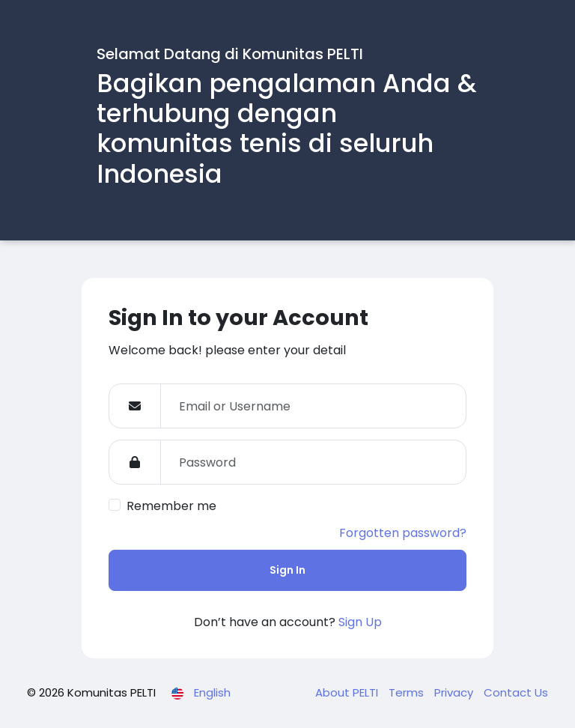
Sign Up (360, 622)
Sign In (287, 570)
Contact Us (516, 692)
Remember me (171, 506)
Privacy (455, 692)
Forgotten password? (403, 533)
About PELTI (348, 692)
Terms (408, 692)
